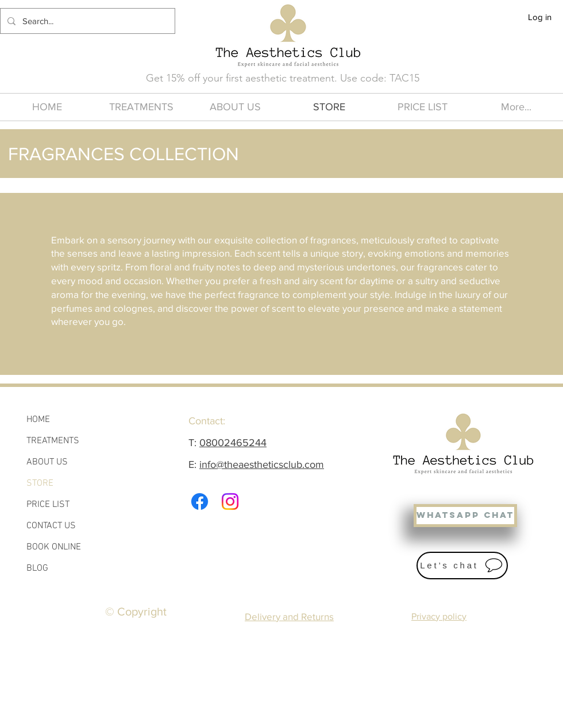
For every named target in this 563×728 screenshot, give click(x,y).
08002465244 (233, 443)
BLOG (37, 568)
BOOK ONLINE (54, 547)
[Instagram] (230, 502)
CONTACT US (51, 526)
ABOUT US (47, 462)
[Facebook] (200, 502)
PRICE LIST (48, 505)
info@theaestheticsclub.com (262, 464)
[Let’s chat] (462, 566)
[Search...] (86, 21)
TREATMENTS (53, 441)
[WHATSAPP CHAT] (465, 516)
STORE (40, 483)
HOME (38, 420)
